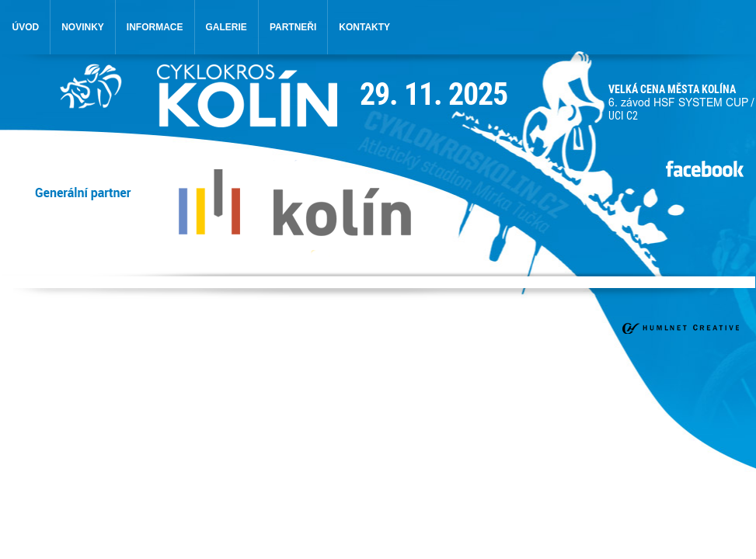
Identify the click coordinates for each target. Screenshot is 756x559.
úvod (26, 27)
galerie (226, 27)
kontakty (364, 27)
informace (155, 27)
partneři (293, 27)
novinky (83, 27)
